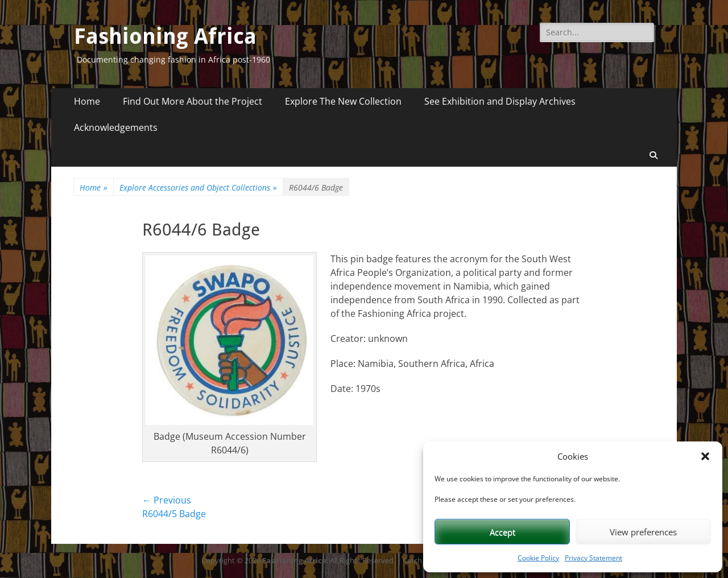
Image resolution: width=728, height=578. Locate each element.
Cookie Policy (538, 558)
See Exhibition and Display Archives (500, 101)
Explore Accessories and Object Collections (198, 187)
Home (87, 101)
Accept (502, 532)
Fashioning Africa (165, 36)
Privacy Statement (593, 558)
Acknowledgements (116, 127)
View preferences (643, 532)
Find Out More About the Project (193, 101)
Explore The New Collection (343, 101)
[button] (705, 456)
